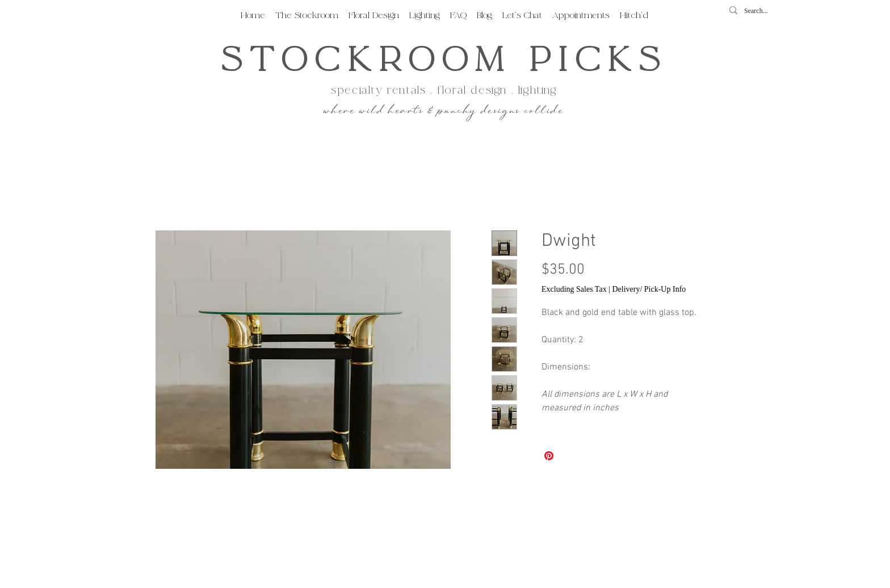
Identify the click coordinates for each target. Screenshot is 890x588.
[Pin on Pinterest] (549, 456)
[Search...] (760, 11)
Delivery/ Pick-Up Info (649, 289)
